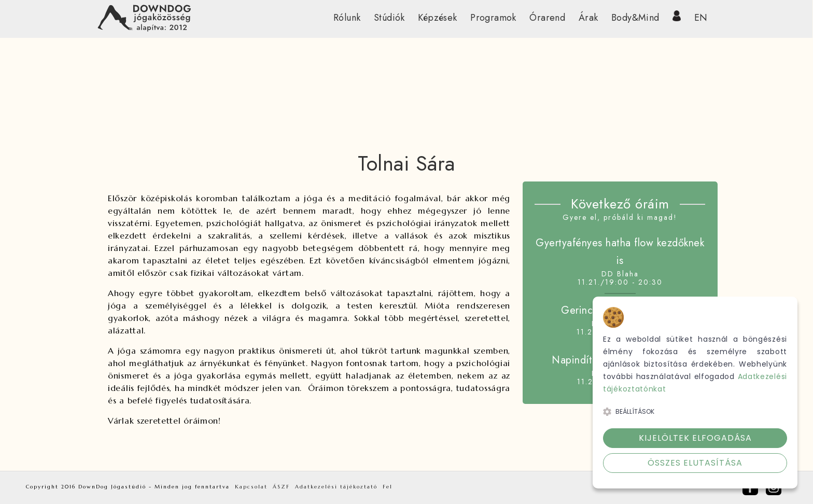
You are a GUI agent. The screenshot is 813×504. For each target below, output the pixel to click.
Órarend (547, 18)
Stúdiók (389, 18)
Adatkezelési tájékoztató (336, 487)
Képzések (437, 18)
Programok (493, 18)
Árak (588, 18)
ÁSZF (281, 487)
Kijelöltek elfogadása (695, 438)
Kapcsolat (251, 487)
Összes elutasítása (695, 463)
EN (701, 18)
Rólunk (347, 18)
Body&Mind (635, 18)
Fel (388, 487)
